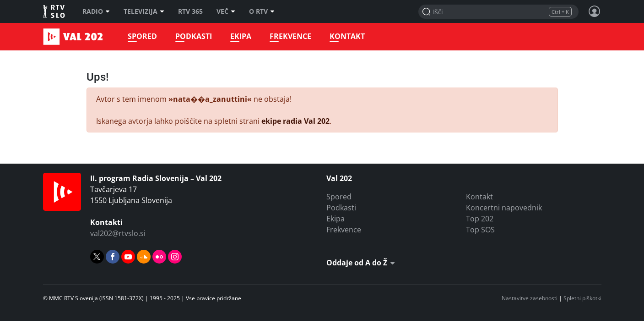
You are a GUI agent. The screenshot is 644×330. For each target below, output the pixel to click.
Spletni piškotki (582, 298)
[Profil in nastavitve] (595, 11)
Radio (96, 11)
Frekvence (290, 36)
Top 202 (480, 219)
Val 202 (54, 37)
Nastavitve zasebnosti (530, 298)
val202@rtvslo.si (118, 233)
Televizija (144, 11)
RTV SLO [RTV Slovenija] (55, 11)
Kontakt (347, 36)
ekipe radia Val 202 (295, 121)
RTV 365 (190, 11)
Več (226, 11)
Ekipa (241, 36)
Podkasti (194, 36)
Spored (142, 36)
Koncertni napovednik (504, 208)
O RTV (262, 11)
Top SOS (480, 230)
